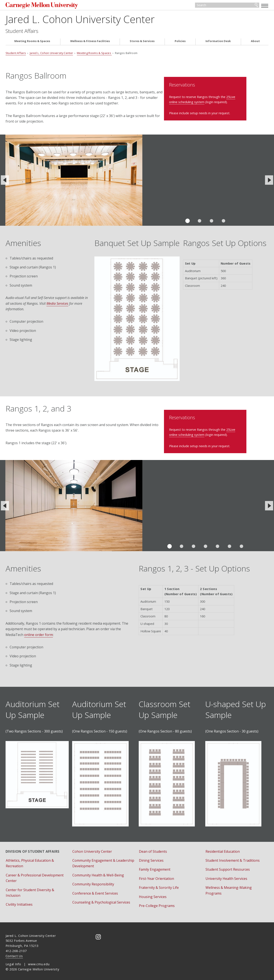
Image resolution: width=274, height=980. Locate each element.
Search (256, 6)
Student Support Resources (228, 867)
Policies (180, 43)
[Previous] (5, 182)
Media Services (57, 305)
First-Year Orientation (156, 876)
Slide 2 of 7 (182, 544)
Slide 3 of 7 (194, 544)
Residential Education (223, 849)
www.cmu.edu (39, 962)
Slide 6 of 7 (229, 544)
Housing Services (153, 894)
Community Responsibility (93, 882)
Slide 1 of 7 (170, 544)
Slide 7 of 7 (241, 544)
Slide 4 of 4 (223, 222)
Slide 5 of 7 (217, 544)
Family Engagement (155, 867)
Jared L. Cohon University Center (80, 21)
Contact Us (14, 953)
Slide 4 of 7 (205, 544)
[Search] (227, 6)
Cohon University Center (92, 849)
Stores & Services (142, 43)
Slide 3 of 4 (211, 222)
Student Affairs (22, 32)
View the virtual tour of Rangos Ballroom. (174, 182)
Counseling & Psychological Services (101, 900)
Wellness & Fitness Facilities (90, 43)
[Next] (269, 182)
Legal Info (13, 962)
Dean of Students (153, 849)
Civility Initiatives (19, 902)
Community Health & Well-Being (98, 873)
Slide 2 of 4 (200, 222)
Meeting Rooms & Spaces (32, 43)
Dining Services (151, 858)
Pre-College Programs (157, 903)
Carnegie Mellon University (38, 6)
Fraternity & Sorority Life (159, 885)
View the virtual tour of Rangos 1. (167, 503)
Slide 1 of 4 (188, 222)
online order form (39, 632)
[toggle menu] (265, 6)
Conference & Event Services (95, 891)
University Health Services (226, 876)
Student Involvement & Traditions (233, 858)
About (255, 43)
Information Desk (218, 43)
